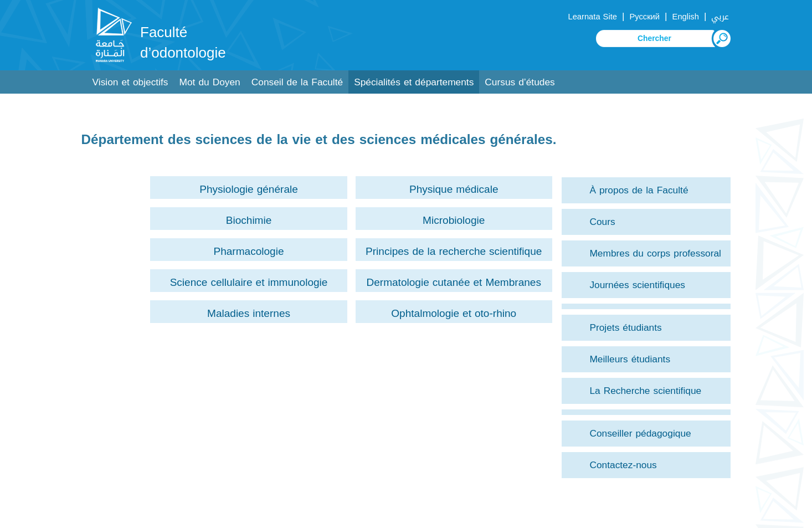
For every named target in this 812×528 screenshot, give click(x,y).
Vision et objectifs (130, 82)
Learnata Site (592, 17)
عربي (720, 17)
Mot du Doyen (210, 82)
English (686, 17)
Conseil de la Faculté (297, 82)
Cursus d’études (520, 82)
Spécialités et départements (414, 82)
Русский (644, 17)
